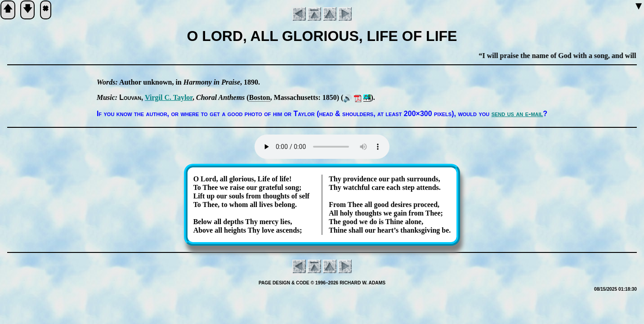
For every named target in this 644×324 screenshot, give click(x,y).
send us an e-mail (517, 114)
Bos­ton (260, 97)
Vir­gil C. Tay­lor (169, 97)
